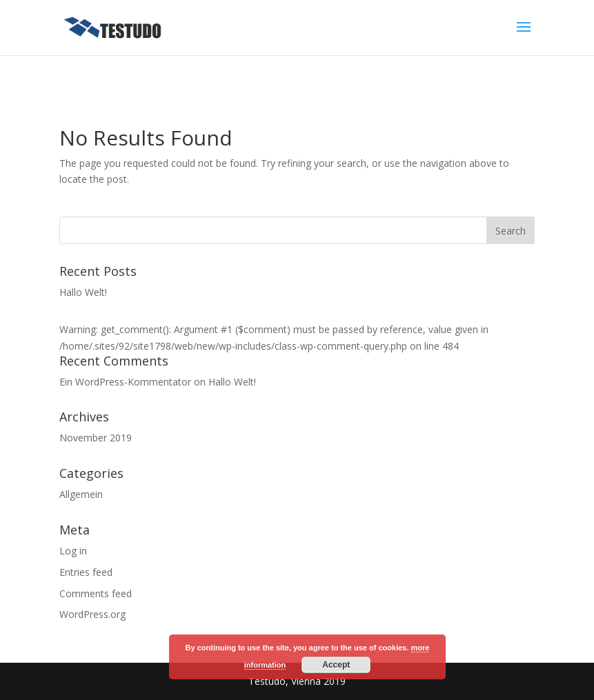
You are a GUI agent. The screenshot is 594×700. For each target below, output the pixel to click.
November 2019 (96, 438)
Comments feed (96, 593)
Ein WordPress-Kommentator (125, 382)
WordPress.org (92, 614)
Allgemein (81, 494)
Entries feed (86, 572)
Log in (73, 551)
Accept (336, 665)
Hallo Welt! (83, 292)
